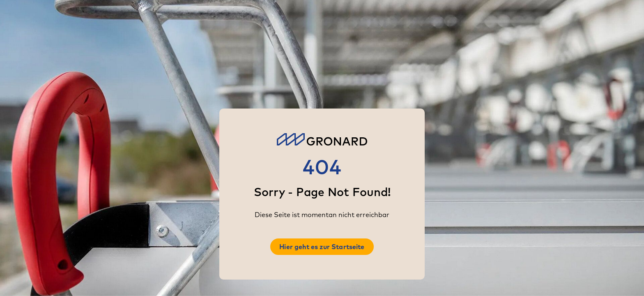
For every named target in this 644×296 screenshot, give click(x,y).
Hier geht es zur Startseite (322, 247)
